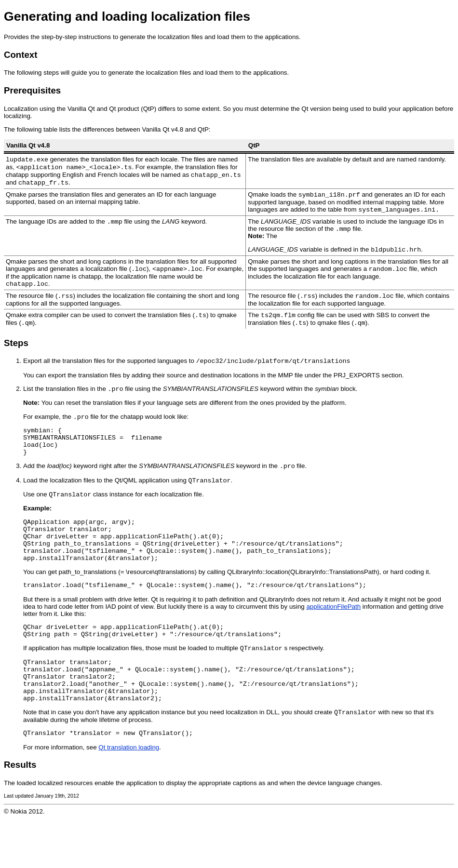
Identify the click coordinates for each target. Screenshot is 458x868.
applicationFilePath (333, 641)
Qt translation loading (129, 796)
